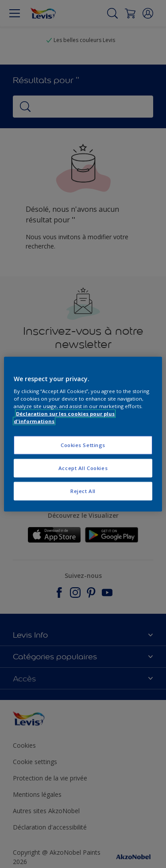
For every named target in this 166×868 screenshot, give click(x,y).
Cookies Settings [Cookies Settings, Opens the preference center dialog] (83, 445)
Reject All (83, 491)
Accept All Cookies (83, 468)
